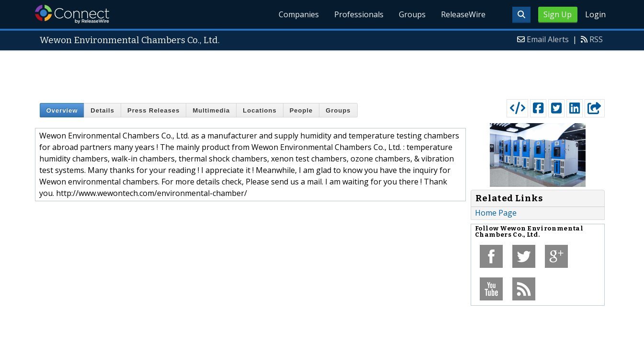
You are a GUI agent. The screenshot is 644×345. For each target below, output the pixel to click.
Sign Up (558, 14)
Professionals (359, 14)
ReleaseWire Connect (72, 14)
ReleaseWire (463, 14)
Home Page (496, 213)
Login (595, 14)
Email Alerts (548, 39)
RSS (596, 39)
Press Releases (153, 110)
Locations (260, 110)
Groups (412, 14)
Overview (62, 110)
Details (102, 110)
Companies (299, 14)
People (301, 110)
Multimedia (211, 110)
